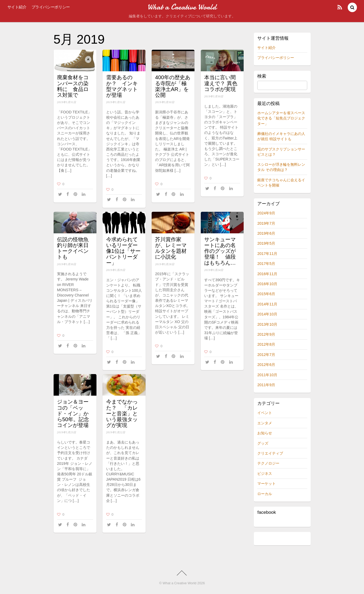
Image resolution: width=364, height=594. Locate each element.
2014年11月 (267, 304)
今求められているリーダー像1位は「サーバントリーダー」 (123, 251)
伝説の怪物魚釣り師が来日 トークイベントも (73, 248)
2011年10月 (267, 375)
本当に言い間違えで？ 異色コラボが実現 (221, 83)
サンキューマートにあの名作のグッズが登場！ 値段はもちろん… (220, 251)
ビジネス (265, 474)
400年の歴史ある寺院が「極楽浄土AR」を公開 (173, 86)
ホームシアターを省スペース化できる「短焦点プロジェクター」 (281, 118)
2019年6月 (266, 233)
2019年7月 (266, 223)
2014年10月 (267, 314)
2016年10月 (267, 284)
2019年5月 (266, 243)
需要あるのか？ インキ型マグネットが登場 (122, 86)
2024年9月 (266, 213)
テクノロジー (268, 463)
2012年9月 (266, 334)
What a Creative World (180, 583)
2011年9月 (266, 385)
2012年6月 (266, 365)
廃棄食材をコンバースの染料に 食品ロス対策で (73, 86)
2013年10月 (267, 324)
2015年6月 (266, 294)
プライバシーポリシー (51, 7)
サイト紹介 (17, 7)
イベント (265, 413)
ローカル (265, 494)
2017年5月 (266, 264)
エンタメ (265, 423)
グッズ (263, 443)
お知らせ (265, 433)
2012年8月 (266, 344)
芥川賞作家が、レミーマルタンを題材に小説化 (171, 248)
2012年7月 (266, 355)
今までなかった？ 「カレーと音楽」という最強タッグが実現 (122, 413)
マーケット (266, 484)
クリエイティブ (270, 453)
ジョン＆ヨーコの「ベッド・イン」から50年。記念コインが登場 (73, 413)
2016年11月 (267, 274)
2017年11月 (267, 254)
